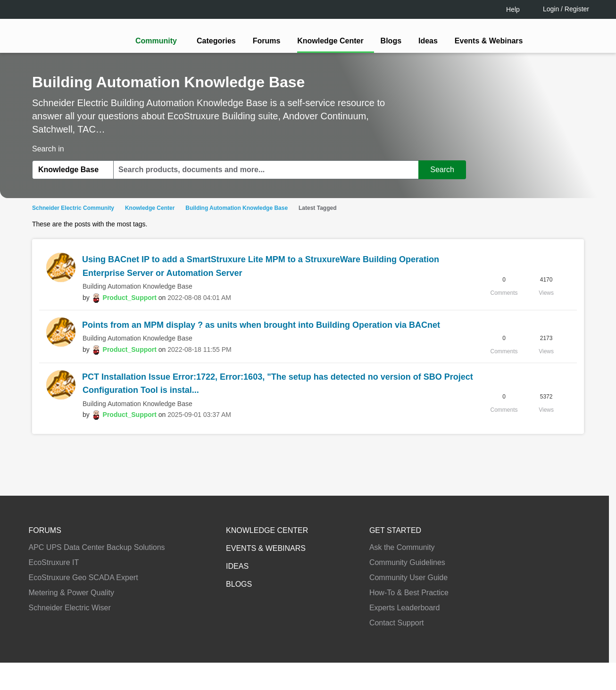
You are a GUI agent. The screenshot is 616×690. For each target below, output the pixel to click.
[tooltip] (358, 382)
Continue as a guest (309, 419)
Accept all (521, 657)
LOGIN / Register (304, 382)
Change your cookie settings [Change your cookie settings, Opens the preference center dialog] (438, 657)
